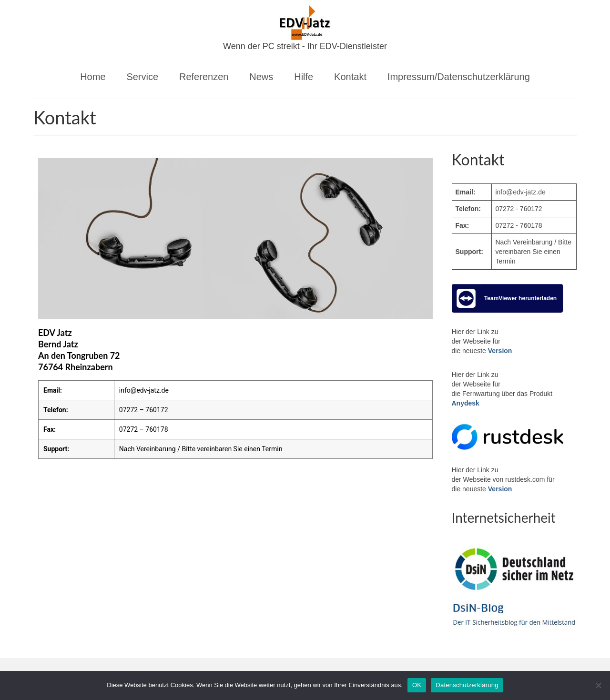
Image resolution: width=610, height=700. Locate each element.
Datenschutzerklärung (467, 685)
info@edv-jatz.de (144, 390)
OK (417, 685)
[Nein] (598, 685)
